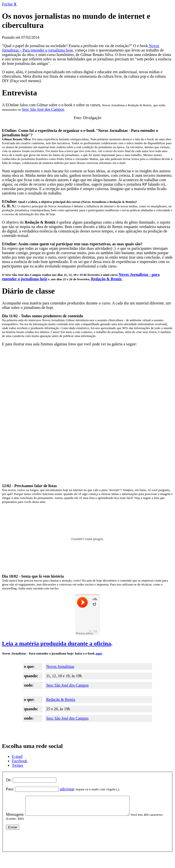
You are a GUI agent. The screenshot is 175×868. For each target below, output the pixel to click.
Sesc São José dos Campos (43, 109)
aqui (99, 653)
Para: (10, 789)
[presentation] (44, 843)
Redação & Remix (106, 279)
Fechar (9, 4)
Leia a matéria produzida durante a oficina (56, 643)
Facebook (20, 761)
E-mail (17, 756)
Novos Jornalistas (60, 666)
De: (9, 780)
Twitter (18, 765)
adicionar (67, 789)
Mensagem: (15, 818)
